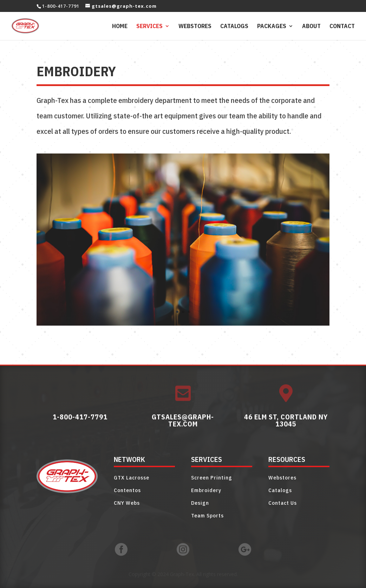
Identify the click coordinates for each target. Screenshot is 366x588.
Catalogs (234, 27)
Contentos (127, 490)
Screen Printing (212, 478)
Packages (272, 27)
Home (120, 27)
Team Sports (207, 515)
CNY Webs (127, 503)
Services (149, 27)
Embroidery (206, 490)
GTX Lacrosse (132, 478)
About (311, 27)
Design (200, 503)
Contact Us (283, 503)
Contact (342, 27)
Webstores (195, 27)
